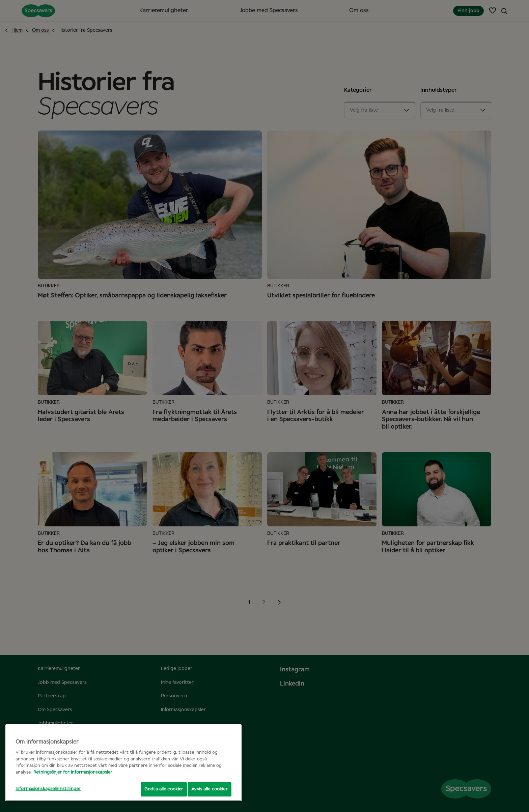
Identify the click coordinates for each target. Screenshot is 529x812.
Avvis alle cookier (209, 789)
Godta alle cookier (160, 789)
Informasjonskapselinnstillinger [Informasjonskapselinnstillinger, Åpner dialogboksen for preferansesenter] (48, 789)
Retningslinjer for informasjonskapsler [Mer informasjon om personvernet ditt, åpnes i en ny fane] (73, 772)
